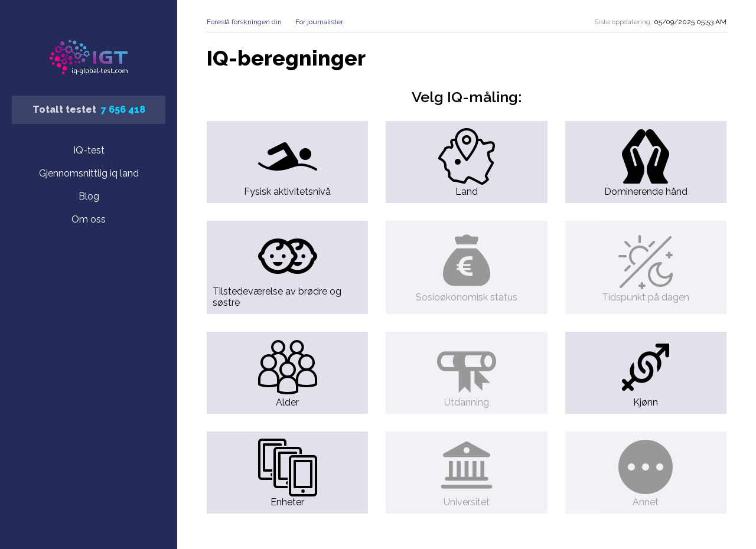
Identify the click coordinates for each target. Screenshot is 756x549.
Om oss (89, 219)
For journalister (319, 22)
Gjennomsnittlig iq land (89, 173)
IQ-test (89, 150)
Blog (89, 196)
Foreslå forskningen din (244, 22)
